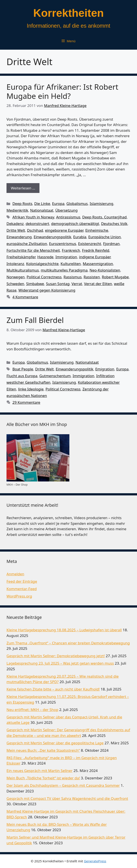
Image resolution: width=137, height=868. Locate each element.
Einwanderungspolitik (52, 237)
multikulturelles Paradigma (64, 270)
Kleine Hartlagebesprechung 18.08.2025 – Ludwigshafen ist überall (64, 630)
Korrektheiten (68, 13)
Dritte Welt (16, 230)
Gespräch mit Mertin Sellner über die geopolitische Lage (55, 743)
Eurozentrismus (63, 244)
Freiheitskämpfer (21, 257)
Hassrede (45, 257)
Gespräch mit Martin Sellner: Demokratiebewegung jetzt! (56, 656)
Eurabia (80, 237)
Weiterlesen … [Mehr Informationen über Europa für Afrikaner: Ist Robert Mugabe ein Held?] (23, 188)
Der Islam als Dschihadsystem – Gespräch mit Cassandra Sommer (63, 785)
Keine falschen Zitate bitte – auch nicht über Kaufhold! (53, 689)
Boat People (23, 369)
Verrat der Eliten (98, 284)
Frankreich (71, 250)
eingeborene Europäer (64, 230)
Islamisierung (102, 203)
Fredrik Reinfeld (96, 250)
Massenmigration (98, 264)
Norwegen (16, 277)
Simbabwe (35, 284)
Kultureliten (71, 264)
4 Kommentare (25, 297)
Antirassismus (68, 217)
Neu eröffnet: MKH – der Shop (32, 710)
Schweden (15, 284)
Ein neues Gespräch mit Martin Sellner (39, 771)
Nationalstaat (42, 210)
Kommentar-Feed (22, 589)
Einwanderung (19, 237)
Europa (58, 203)
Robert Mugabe (115, 277)
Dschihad (35, 230)
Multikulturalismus (23, 270)
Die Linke (42, 203)
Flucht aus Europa (22, 376)
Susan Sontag (58, 284)
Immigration (66, 257)
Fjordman (111, 244)
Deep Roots (22, 203)
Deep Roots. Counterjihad (104, 217)
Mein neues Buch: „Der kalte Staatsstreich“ (43, 750)
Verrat (77, 284)
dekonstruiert (37, 224)
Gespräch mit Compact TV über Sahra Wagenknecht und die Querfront (67, 798)
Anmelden (15, 574)
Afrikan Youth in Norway (33, 217)
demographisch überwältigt (75, 224)
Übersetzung (66, 210)
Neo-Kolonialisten (105, 270)
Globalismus (77, 203)
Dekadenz (15, 224)
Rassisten (92, 277)
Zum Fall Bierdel (35, 320)
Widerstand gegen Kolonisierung (47, 290)
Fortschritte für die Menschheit (33, 250)
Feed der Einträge (22, 581)
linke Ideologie (31, 389)
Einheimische (97, 230)
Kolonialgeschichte (42, 264)
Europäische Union (104, 237)
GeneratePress (95, 861)
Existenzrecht (90, 244)
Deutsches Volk (114, 224)
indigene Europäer (95, 257)
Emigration (105, 369)
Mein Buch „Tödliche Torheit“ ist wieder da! (43, 778)
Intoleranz (15, 264)
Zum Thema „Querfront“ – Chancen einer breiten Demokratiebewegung (68, 643)
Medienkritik (17, 210)
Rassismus (73, 277)
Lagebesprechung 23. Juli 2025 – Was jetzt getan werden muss (60, 663)
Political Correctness (44, 277)
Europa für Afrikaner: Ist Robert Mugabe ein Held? (62, 91)
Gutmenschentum (55, 376)
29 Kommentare (26, 402)
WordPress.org (19, 596)
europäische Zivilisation (27, 244)
